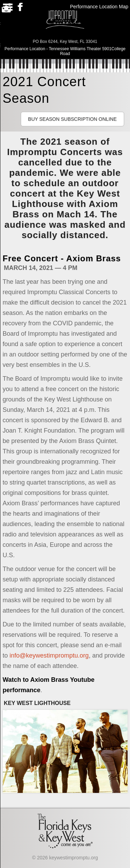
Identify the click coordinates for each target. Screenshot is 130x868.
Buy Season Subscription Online (72, 119)
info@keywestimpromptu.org (49, 655)
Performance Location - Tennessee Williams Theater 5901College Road (65, 51)
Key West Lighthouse (37, 703)
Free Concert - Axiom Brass (62, 258)
